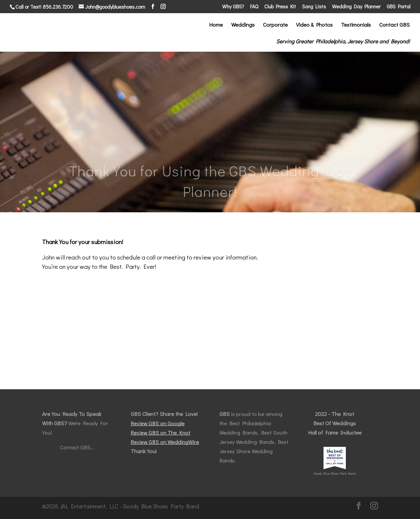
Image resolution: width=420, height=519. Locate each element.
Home (216, 25)
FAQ (254, 7)
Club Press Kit (280, 7)
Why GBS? (233, 7)
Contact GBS (394, 25)
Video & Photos (314, 25)
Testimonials (356, 25)
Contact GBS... (77, 447)
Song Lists (314, 7)
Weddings (243, 25)
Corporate (275, 25)
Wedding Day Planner (356, 7)
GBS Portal (398, 7)
